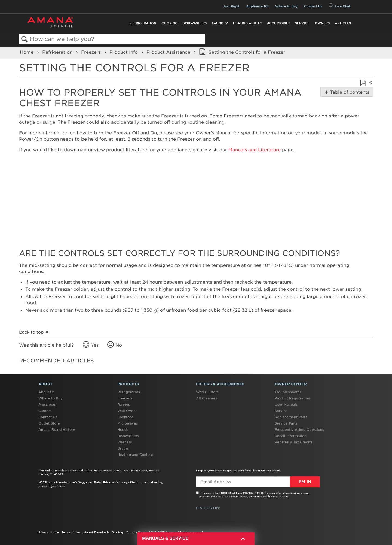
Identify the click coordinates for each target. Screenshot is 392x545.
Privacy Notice (253, 493)
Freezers (92, 52)
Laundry (220, 23)
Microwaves (128, 423)
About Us (46, 392)
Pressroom (47, 405)
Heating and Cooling (135, 455)
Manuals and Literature (255, 150)
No (119, 345)
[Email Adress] (258, 482)
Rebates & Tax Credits (293, 442)
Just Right (231, 6)
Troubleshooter (288, 392)
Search (25, 39)
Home (27, 52)
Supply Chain (137, 532)
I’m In (305, 482)
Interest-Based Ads (96, 532)
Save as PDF (363, 83)
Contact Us (313, 6)
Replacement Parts (291, 417)
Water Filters (207, 392)
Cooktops (125, 417)
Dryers (123, 448)
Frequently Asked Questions (299, 430)
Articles (343, 23)
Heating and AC (247, 23)
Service (302, 23)
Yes (95, 345)
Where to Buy (286, 6)
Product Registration (292, 398)
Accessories (279, 23)
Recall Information (291, 436)
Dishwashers (195, 23)
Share (370, 86)
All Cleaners (206, 398)
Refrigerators (129, 392)
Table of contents (349, 92)
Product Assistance (169, 52)
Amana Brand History (57, 430)
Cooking (169, 23)
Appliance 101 (257, 6)
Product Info (124, 52)
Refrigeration (143, 23)
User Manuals (286, 405)
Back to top (31, 332)
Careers (45, 411)
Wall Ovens (127, 411)
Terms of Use (228, 493)
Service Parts (286, 423)
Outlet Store (49, 423)
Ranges (124, 405)
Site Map (118, 532)
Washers (125, 442)
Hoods (123, 430)
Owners (322, 23)
